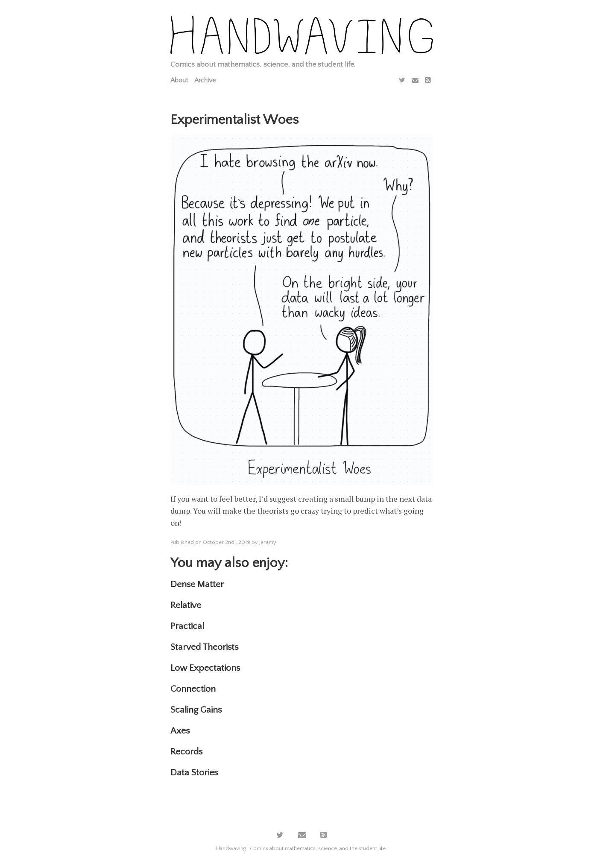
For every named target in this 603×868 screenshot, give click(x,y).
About (179, 80)
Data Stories (194, 773)
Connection (193, 689)
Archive (205, 80)
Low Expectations (205, 668)
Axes (180, 731)
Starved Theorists (204, 647)
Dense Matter (197, 584)
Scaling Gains (196, 710)
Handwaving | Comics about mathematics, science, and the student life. (301, 848)
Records (186, 752)
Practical (187, 626)
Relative (186, 605)
